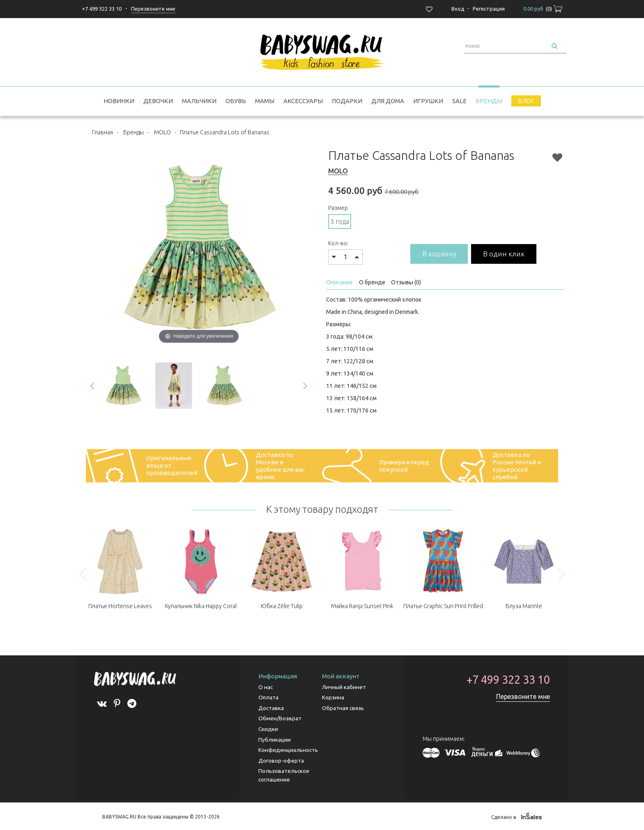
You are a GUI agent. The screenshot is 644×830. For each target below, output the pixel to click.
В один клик (507, 254)
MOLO (162, 132)
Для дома (388, 101)
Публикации (275, 739)
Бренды (489, 101)
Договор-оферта (281, 760)
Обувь (236, 101)
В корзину (440, 254)
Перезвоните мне (523, 697)
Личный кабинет (344, 688)
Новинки (119, 101)
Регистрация (489, 9)
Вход (458, 9)
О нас (266, 688)
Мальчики (199, 101)
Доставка (271, 708)
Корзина (333, 698)
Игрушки (428, 101)
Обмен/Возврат (280, 719)
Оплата (269, 698)
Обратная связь (343, 708)
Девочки (158, 101)
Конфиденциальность (289, 749)
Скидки (268, 729)
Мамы (265, 101)
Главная (102, 132)
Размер (338, 208)
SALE (459, 101)
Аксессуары (303, 101)
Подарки (347, 101)
